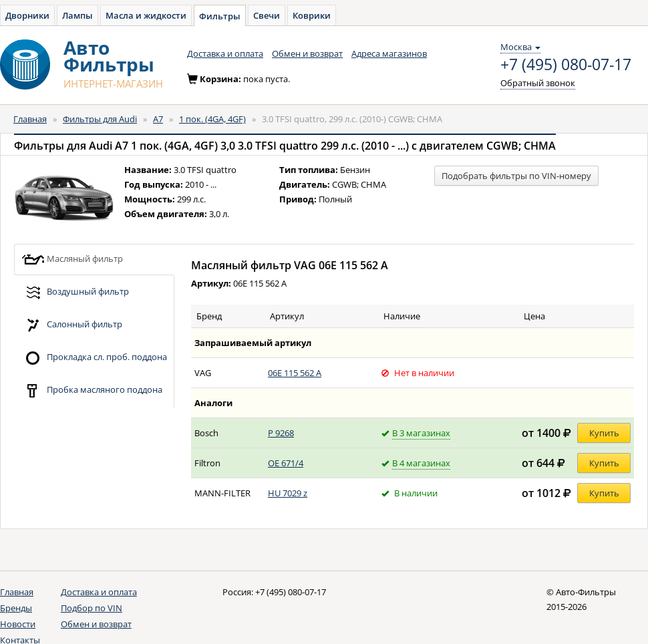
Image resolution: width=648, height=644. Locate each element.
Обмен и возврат (307, 53)
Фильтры (220, 16)
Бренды (16, 608)
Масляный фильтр (72, 260)
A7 (158, 119)
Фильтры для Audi (100, 119)
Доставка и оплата (225, 53)
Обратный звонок (538, 83)
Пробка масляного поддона (92, 390)
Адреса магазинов (389, 53)
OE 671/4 (286, 463)
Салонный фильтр (72, 325)
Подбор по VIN (92, 608)
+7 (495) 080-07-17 (566, 65)
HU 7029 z (288, 493)
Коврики (312, 15)
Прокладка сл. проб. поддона (94, 358)
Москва (520, 47)
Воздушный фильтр (75, 292)
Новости (18, 624)
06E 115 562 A (295, 373)
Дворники (27, 15)
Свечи (267, 15)
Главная (30, 119)
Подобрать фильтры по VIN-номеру (516, 176)
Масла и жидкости (146, 15)
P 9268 (281, 433)
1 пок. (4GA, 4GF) (212, 119)
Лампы (77, 15)
